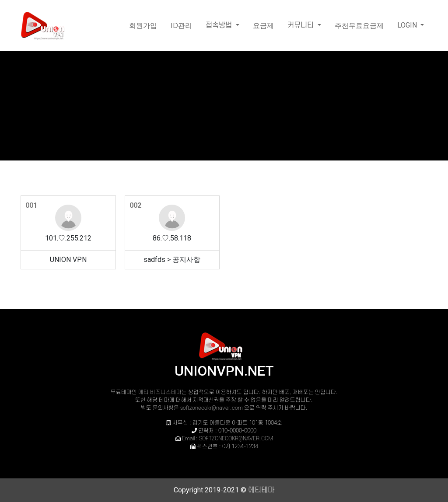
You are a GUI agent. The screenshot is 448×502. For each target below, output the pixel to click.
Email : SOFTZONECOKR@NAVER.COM (227, 439)
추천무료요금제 (359, 25)
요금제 (263, 25)
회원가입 (143, 25)
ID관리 (181, 25)
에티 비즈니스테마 (160, 392)
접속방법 (220, 25)
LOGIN (408, 25)
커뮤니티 (302, 25)
